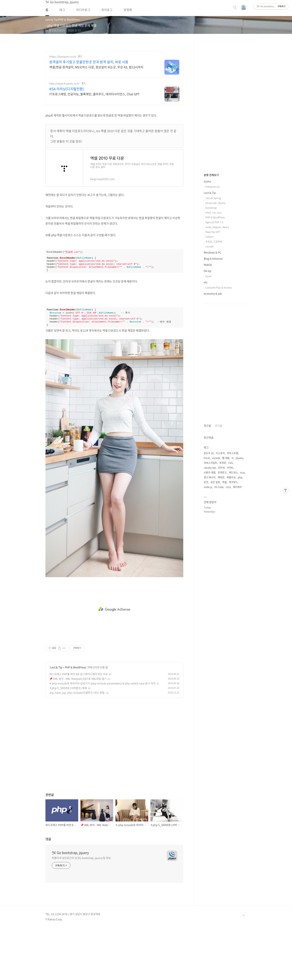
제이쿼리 (237, 598)
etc (206, 394)
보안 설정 (215, 594)
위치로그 (107, 10)
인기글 (219, 537)
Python (210, 348)
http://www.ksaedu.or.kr (64, 83)
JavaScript (210, 579)
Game (207, 293)
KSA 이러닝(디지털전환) (67, 89)
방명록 (128, 10)
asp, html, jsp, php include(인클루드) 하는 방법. (77, 745)
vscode (209, 358)
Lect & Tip (56, 719)
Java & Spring (213, 310)
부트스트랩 (233, 565)
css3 (228, 598)
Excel (208, 388)
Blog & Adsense (213, 370)
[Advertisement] (114, 135)
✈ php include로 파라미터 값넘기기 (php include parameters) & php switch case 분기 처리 (102, 735)
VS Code (219, 598)
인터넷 (221, 579)
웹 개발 (226, 569)
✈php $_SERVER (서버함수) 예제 (68, 740)
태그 (62, 10)
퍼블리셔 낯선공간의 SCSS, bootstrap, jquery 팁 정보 (81, 910)
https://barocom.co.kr (63, 56)
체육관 (221, 589)
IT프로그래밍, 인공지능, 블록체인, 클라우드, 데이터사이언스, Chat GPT (95, 94)
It (233, 569)
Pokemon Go (213, 298)
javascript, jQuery (215, 314)
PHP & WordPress (75, 719)
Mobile (208, 376)
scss (242, 584)
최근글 (207, 537)
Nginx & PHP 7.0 (214, 334)
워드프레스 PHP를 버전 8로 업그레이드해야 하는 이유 (79, 726)
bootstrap (211, 319)
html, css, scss (214, 324)
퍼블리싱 (231, 589)
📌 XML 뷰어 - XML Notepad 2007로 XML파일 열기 (78, 731)
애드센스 (233, 584)
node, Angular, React (217, 339)
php (240, 589)
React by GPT (213, 343)
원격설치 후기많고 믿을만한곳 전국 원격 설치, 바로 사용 (89, 62)
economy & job (213, 405)
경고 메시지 (210, 589)
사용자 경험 (210, 584)
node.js (208, 598)
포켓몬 (223, 574)
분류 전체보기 (211, 287)
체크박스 (233, 594)
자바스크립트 (210, 574)
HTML (230, 579)
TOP (244, 968)
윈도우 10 (209, 565)
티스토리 (220, 565)
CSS (231, 574)
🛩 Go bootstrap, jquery (70, 905)
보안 (206, 594)
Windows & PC (212, 364)
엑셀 (224, 594)
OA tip (207, 382)
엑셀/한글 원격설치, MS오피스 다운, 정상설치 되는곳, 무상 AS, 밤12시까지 (96, 67)
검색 (235, 7)
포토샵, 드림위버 (214, 353)
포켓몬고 (222, 584)
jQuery (239, 569)
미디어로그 (83, 10)
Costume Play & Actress (219, 399)
